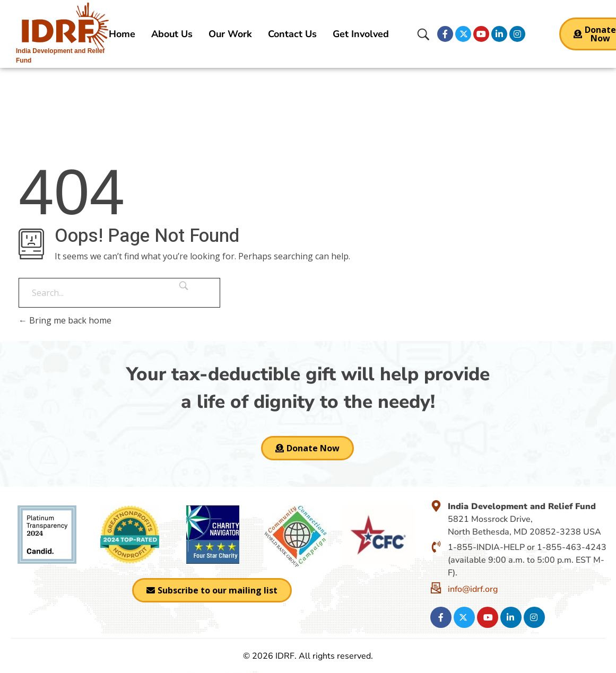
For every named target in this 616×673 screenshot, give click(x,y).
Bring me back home (65, 320)
